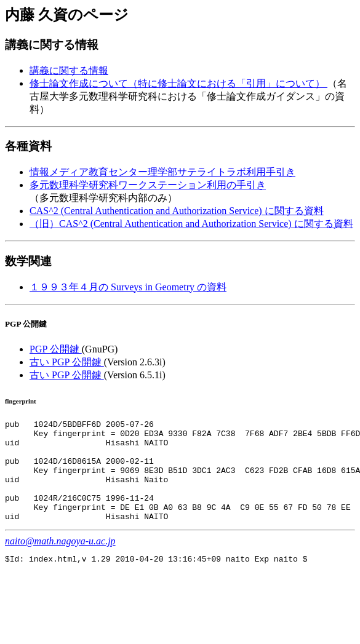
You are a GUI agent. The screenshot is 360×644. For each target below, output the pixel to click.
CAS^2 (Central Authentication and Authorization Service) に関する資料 (177, 211)
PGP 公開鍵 (56, 349)
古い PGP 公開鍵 (67, 362)
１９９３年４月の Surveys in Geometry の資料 (128, 287)
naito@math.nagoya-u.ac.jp (60, 561)
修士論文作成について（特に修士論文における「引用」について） (178, 83)
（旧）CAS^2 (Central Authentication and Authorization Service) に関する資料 (191, 224)
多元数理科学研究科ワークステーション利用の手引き (148, 185)
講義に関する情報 (69, 70)
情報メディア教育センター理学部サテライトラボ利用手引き (162, 172)
